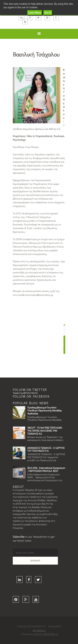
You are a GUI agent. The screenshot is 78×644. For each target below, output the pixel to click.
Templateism (39, 630)
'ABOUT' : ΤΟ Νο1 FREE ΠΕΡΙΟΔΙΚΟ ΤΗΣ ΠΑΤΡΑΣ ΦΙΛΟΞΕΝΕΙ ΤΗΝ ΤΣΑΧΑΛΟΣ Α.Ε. (45, 431)
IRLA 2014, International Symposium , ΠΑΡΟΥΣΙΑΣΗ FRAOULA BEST (46, 469)
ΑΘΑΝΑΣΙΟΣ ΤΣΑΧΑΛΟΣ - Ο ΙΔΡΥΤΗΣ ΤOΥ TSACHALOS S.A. (46, 449)
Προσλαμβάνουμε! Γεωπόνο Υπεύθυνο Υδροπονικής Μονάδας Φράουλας (45, 410)
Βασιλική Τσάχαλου (36, 54)
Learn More (35, 13)
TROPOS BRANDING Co (46, 634)
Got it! (48, 13)
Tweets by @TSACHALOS (25, 393)
